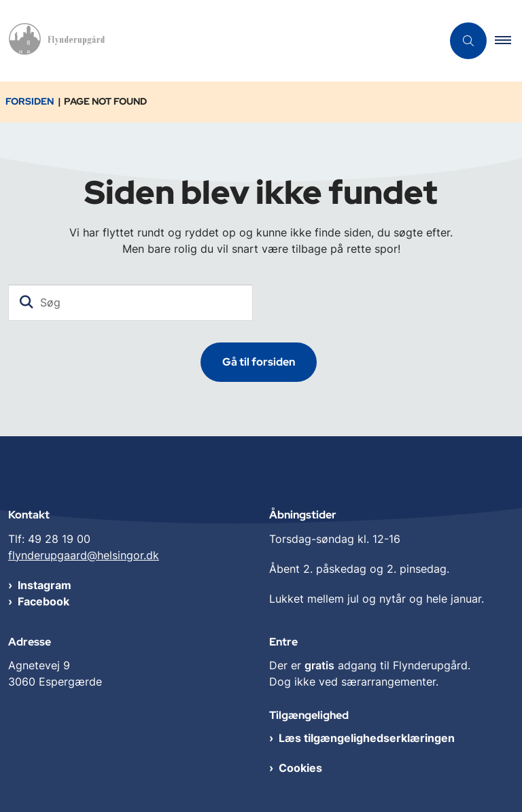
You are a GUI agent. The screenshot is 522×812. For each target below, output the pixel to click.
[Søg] (130, 302)
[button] (508, 41)
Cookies (300, 768)
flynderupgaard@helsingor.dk (84, 555)
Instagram (45, 585)
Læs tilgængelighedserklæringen (367, 738)
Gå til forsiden (259, 362)
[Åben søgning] (468, 41)
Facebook (43, 601)
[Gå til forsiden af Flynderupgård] (55, 41)
